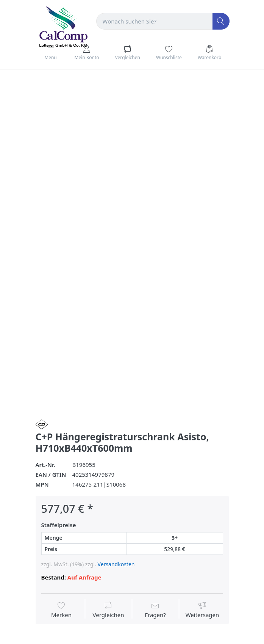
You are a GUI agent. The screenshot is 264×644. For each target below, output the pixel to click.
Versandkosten (116, 564)
